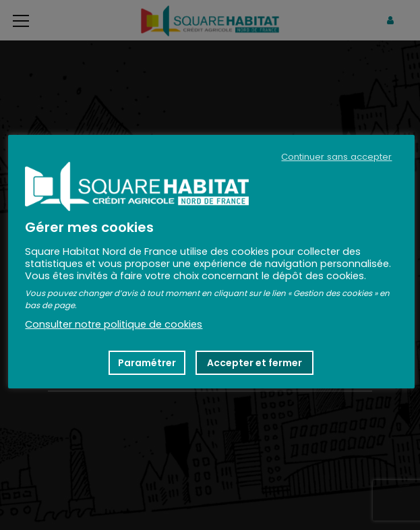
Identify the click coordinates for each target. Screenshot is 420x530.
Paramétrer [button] (147, 363)
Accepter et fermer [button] (254, 363)
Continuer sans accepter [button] (336, 157)
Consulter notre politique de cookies (114, 324)
